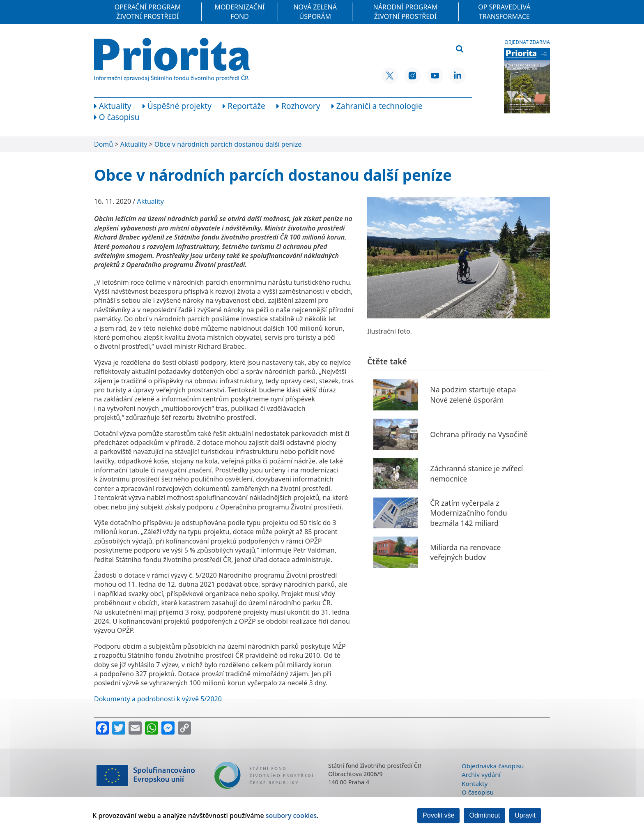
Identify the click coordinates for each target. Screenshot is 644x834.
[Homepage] (172, 60)
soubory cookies (291, 816)
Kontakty (475, 783)
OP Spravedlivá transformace (504, 12)
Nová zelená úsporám (315, 12)
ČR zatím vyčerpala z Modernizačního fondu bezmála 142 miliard (468, 513)
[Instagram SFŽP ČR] (412, 76)
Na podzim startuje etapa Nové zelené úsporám (473, 395)
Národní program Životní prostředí (406, 12)
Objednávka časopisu (493, 766)
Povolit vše (438, 815)
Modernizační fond (240, 12)
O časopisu (478, 792)
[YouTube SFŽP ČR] (435, 76)
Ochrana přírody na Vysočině (479, 434)
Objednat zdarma (527, 42)
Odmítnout (484, 815)
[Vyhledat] (460, 49)
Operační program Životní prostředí (148, 12)
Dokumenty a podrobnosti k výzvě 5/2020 (158, 699)
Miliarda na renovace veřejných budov (465, 552)
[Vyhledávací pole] (410, 49)
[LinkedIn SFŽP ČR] (458, 76)
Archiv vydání (481, 774)
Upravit (525, 815)
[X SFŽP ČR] (390, 76)
